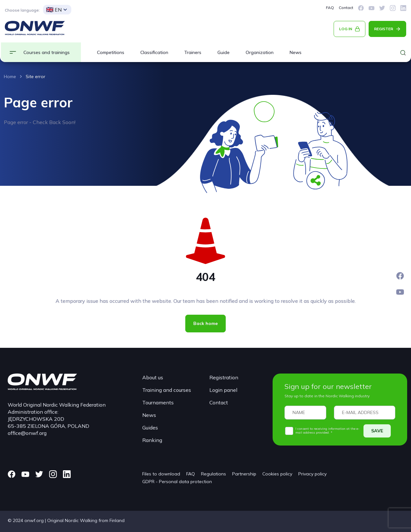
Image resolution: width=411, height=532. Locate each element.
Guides (150, 428)
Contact (346, 8)
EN (54, 10)
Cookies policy (277, 474)
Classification (154, 52)
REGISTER (384, 29)
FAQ (330, 8)
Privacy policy (312, 474)
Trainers (193, 52)
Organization (260, 52)
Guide (223, 52)
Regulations (214, 474)
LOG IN (346, 29)
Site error (35, 77)
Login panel (223, 390)
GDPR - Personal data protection (177, 482)
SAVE (377, 431)
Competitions (111, 52)
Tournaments (158, 402)
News (296, 52)
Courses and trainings (47, 52)
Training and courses (167, 390)
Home (10, 77)
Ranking (152, 440)
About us (153, 377)
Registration (224, 377)
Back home (205, 323)
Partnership (244, 474)
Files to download (161, 474)
